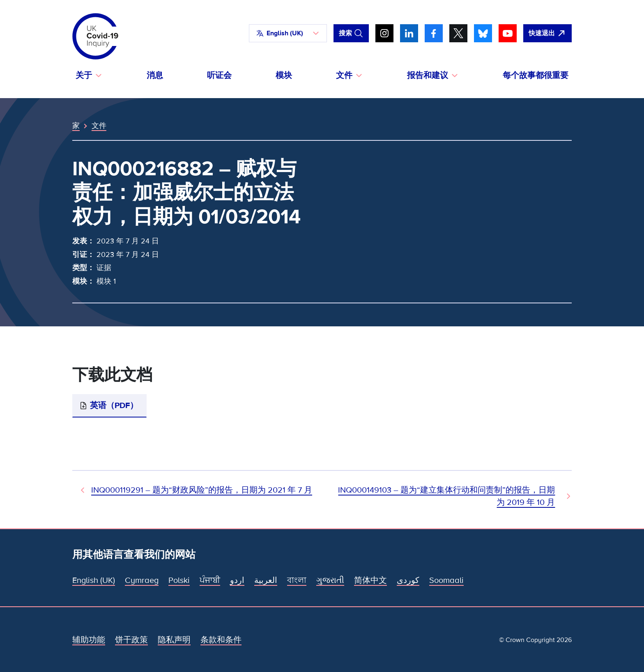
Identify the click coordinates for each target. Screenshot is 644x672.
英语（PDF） (114, 406)
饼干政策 (131, 640)
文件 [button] (344, 76)
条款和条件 (221, 640)
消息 (155, 76)
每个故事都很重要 (536, 76)
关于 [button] (84, 76)
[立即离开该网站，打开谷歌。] (547, 33)
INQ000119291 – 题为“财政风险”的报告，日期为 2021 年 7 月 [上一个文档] (202, 490)
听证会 (219, 76)
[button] (288, 33)
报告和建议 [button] (428, 76)
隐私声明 (174, 640)
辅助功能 (89, 640)
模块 (284, 76)
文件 (99, 126)
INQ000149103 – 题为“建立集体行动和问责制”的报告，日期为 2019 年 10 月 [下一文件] (446, 496)
